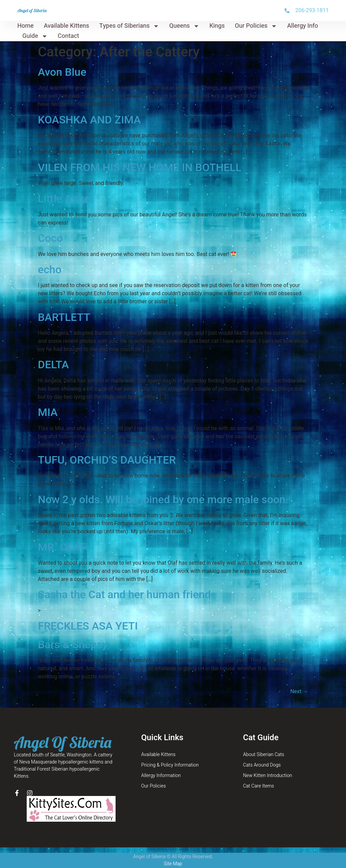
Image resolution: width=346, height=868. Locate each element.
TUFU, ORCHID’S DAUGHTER (107, 460)
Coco (50, 238)
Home (25, 26)
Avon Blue (62, 72)
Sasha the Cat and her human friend (124, 594)
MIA (48, 412)
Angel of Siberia (32, 10)
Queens (184, 26)
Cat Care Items (258, 786)
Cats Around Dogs (262, 765)
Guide (35, 36)
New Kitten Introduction (267, 776)
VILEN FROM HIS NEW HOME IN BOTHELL (140, 167)
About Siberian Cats (264, 755)
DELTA (53, 365)
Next (299, 691)
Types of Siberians (129, 26)
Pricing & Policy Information (170, 765)
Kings (217, 26)
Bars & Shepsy (73, 644)
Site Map (173, 864)
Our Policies (256, 26)
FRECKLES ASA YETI (88, 626)
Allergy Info (303, 26)
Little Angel (65, 198)
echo (50, 269)
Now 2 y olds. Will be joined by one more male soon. (163, 499)
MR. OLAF (62, 547)
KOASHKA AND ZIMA (89, 120)
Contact (68, 36)
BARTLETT (64, 317)
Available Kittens (67, 26)
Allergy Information (161, 776)
